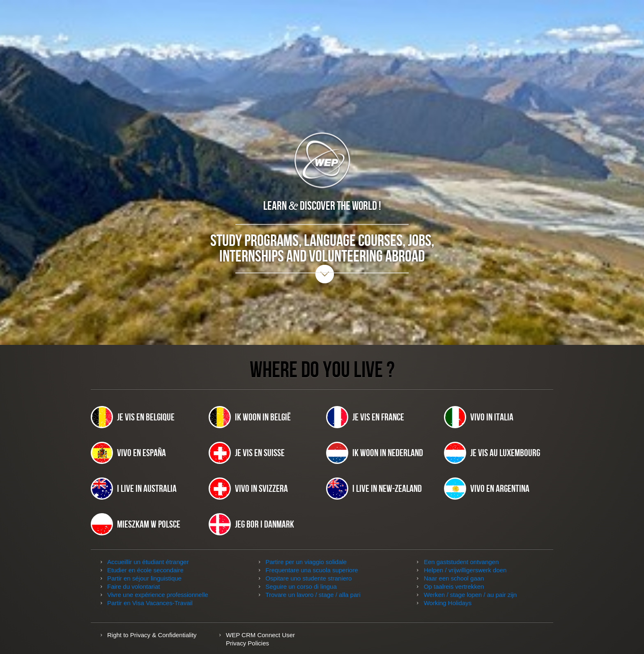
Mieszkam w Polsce (136, 524)
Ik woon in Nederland (375, 453)
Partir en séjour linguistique (144, 578)
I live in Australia (134, 489)
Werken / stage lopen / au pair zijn (470, 595)
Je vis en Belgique (133, 417)
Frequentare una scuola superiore (312, 570)
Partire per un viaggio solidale (306, 562)
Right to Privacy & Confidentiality (152, 635)
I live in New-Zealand (374, 489)
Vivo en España (128, 453)
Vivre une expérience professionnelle (158, 595)
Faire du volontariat (133, 586)
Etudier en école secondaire (145, 570)
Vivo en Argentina (487, 489)
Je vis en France (365, 417)
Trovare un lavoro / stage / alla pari (313, 595)
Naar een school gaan (454, 578)
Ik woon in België (250, 417)
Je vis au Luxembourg (492, 453)
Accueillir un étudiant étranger (148, 562)
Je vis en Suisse (247, 453)
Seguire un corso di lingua (301, 586)
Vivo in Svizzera (248, 489)
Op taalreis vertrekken (454, 586)
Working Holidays (448, 603)
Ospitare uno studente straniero (308, 578)
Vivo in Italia (479, 417)
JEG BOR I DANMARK (251, 524)
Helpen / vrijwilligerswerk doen (465, 570)
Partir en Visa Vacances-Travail (150, 603)
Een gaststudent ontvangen (461, 562)
